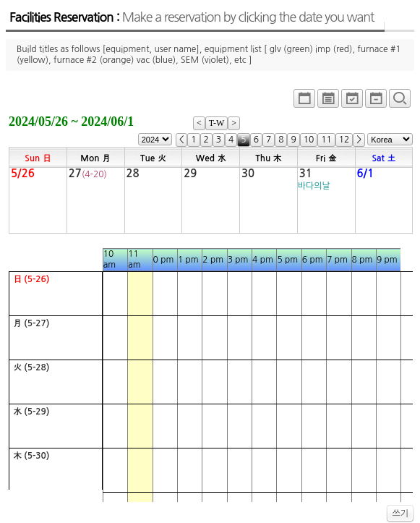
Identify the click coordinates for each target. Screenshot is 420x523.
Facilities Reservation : (192, 17)
